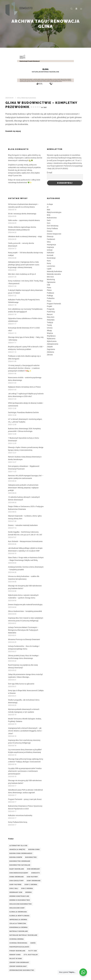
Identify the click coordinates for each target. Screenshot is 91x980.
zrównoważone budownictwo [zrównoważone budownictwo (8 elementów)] (22, 970)
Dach (49, 220)
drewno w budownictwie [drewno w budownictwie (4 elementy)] (20, 900)
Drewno (50, 231)
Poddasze (51, 293)
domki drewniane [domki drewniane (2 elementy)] (17, 877)
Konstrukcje (51, 258)
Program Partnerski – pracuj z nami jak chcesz (25, 799)
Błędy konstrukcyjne (54, 212)
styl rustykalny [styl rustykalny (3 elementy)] (31, 955)
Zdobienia (51, 352)
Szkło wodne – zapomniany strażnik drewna (24, 220)
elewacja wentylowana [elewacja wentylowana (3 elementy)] (19, 916)
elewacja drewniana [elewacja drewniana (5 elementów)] (18, 912)
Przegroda (51, 309)
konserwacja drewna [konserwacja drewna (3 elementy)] (18, 927)
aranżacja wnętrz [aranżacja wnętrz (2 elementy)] (17, 850)
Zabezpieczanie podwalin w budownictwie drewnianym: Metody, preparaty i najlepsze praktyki (23, 488)
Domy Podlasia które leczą (18, 822)
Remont (50, 314)
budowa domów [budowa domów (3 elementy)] (16, 857)
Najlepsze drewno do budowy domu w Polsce (24, 387)
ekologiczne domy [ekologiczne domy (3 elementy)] (17, 908)
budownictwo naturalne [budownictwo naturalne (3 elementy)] (20, 865)
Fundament (51, 239)
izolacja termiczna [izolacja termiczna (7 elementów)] (18, 924)
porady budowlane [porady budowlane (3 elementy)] (17, 951)
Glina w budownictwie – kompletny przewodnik (25, 611)
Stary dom (51, 317)
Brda (49, 215)
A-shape (50, 204)
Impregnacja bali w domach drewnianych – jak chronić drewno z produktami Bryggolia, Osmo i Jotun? (25, 731)
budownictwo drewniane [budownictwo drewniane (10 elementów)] (20, 861)
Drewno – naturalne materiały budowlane (23, 525)
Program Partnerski (54, 304)
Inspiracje (50, 247)
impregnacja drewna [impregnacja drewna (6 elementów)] (18, 920)
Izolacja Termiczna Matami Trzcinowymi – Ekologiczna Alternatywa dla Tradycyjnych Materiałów (23, 630)
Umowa (50, 328)
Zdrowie (50, 355)
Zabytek (50, 347)
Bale (49, 210)
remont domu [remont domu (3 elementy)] (15, 955)
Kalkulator (51, 253)
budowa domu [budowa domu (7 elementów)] (34, 850)
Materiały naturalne (54, 274)
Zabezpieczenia (53, 344)
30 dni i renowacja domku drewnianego (22, 214)
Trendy (49, 325)
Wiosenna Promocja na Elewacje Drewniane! (24, 639)
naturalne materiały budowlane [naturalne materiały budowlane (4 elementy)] (23, 935)
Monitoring (51, 280)
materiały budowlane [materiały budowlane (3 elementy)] (19, 931)
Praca (49, 301)
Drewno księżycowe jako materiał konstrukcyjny (25, 605)
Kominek (50, 255)
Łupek (49, 269)
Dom (49, 223)
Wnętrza (50, 333)
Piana (49, 288)
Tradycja (50, 323)
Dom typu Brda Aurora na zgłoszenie (21, 684)
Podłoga (50, 296)
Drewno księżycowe (54, 234)
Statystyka (51, 320)
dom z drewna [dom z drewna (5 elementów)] (27, 888)
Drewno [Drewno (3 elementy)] (29, 892)
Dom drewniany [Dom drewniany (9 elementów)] (34, 869)
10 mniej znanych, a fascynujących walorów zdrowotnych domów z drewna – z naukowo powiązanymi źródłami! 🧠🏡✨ (24, 368)
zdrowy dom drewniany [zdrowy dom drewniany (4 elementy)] (19, 962)
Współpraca (51, 336)
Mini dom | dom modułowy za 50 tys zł (22, 274)
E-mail (50, 173)
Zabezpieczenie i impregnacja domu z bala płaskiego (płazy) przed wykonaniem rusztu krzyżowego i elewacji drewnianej (24, 265)
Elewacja (50, 237)
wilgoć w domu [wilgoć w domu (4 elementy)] (16, 959)
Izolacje (50, 250)
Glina (19, 98)
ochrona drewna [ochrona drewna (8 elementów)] (17, 939)
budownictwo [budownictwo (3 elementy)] (31, 857)
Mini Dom (50, 277)
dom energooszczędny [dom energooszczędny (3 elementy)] (19, 873)
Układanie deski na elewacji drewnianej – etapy (25, 237)
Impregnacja (51, 245)
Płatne (49, 290)
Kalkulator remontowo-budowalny (20, 815)
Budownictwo (52, 218)
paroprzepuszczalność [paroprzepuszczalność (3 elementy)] (19, 947)
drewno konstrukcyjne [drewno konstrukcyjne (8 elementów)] (19, 896)
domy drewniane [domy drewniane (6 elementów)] (34, 881)
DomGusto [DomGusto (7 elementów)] (36, 873)
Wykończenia (52, 341)
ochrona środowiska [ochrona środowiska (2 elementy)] (18, 943)
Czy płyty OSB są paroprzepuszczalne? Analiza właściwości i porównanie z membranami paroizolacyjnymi (25, 771)
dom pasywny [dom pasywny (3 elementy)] (32, 877)
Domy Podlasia (52, 228)
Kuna (49, 261)
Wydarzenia (51, 339)
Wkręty (49, 331)
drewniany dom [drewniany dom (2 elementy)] (16, 892)
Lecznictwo (51, 266)
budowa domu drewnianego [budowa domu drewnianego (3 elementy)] (21, 853)
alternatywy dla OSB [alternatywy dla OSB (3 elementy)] (18, 846)
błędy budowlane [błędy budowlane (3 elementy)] (17, 869)
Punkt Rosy (51, 312)
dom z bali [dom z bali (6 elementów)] (14, 888)
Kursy (49, 263)
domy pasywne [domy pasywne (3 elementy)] (15, 885)
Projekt (50, 306)
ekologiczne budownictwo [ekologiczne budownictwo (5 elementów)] (21, 904)
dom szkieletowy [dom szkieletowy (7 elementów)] (17, 881)
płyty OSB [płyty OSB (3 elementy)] (33, 951)
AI (48, 207)
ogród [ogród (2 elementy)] (33, 943)
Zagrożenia (51, 349)
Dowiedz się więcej (13, 131)
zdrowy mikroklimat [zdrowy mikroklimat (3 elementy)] (18, 966)
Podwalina (51, 298)
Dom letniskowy (53, 226)
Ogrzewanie (51, 282)
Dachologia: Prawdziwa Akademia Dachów (23, 412)
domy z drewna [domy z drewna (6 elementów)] (31, 885)
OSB (49, 285)
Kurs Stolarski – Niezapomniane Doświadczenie (25, 541)
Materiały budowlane (29, 98)
